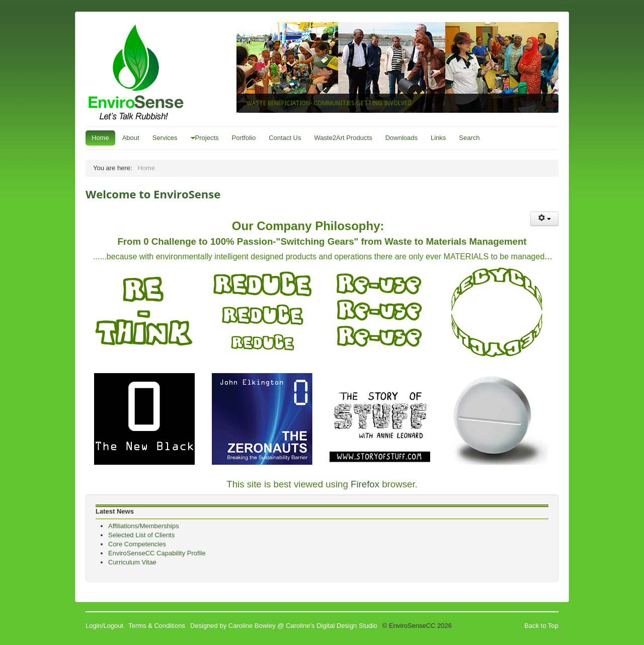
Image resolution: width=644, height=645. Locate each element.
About (131, 138)
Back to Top (541, 626)
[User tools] (544, 219)
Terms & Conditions (157, 626)
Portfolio (244, 138)
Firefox (365, 484)
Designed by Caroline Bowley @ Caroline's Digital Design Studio (284, 626)
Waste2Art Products (343, 138)
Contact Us (285, 138)
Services (165, 138)
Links (438, 138)
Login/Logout (104, 626)
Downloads (401, 138)
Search (469, 138)
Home (100, 138)
